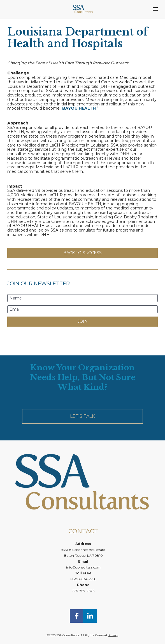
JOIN (83, 321)
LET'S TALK (82, 416)
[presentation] (83, 339)
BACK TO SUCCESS (82, 253)
